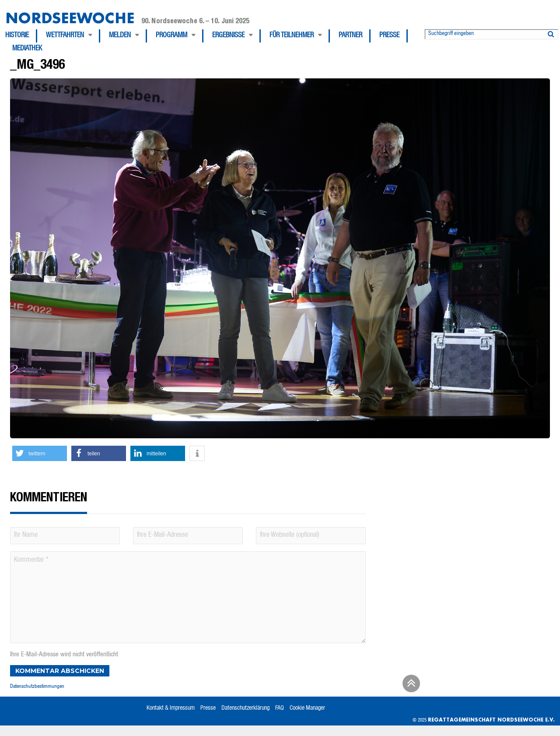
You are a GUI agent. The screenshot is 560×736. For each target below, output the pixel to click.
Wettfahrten (65, 36)
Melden (120, 36)
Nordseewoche (70, 18)
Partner (350, 36)
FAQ (280, 708)
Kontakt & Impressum (171, 708)
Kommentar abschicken (60, 671)
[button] (40, 453)
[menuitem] (21, 36)
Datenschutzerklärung (245, 708)
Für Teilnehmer (292, 36)
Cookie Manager (307, 708)
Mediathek (27, 49)
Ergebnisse (228, 36)
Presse (389, 36)
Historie (17, 36)
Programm (171, 36)
